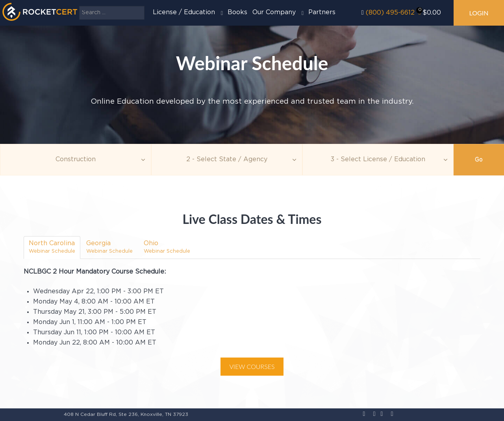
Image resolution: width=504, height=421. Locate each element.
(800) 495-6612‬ (390, 13)
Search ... (79, 6)
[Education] (378, 160)
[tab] (52, 248)
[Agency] (227, 160)
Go (479, 160)
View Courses (252, 366)
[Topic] (76, 160)
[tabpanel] (252, 322)
